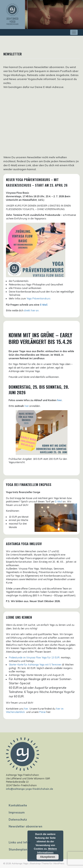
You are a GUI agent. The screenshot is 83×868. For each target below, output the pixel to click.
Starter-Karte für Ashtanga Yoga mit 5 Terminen (35, 665)
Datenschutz (18, 819)
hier (59, 400)
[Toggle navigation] (74, 32)
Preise (42, 712)
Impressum (17, 812)
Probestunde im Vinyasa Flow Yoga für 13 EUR (34, 657)
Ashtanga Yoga (20, 863)
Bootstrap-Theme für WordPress (47, 863)
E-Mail (59, 501)
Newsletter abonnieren (25, 826)
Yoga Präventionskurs (38, 298)
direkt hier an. (32, 310)
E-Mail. (44, 305)
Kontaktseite (18, 805)
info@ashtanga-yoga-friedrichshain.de (30, 789)
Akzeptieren (48, 857)
